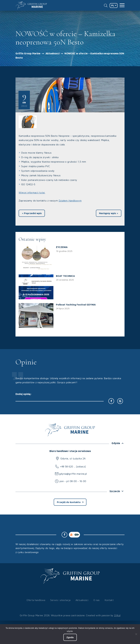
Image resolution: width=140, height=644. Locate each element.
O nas (96, 600)
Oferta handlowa (36, 600)
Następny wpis (109, 213)
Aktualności (53, 53)
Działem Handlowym (70, 201)
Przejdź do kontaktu (69, 502)
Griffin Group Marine (28, 53)
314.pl (117, 615)
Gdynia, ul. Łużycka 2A (73, 458)
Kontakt (109, 600)
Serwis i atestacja (60, 600)
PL (113, 5)
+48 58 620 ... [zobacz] (73, 466)
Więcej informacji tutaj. (32, 193)
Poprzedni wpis (32, 213)
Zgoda (70, 637)
